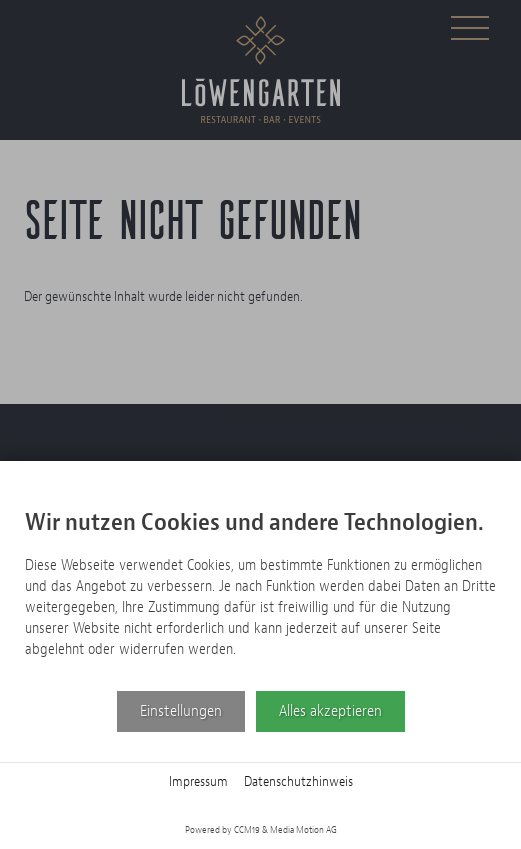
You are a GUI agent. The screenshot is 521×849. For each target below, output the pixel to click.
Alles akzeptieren (330, 711)
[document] (260, 588)
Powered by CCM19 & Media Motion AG (261, 830)
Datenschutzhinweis (298, 782)
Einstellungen (181, 711)
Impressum (198, 782)
